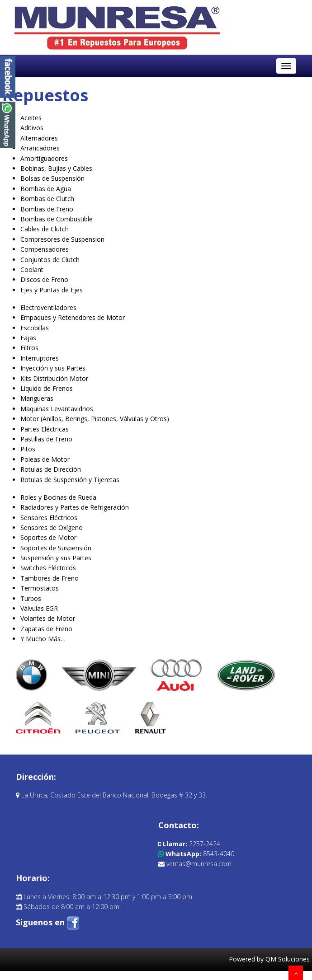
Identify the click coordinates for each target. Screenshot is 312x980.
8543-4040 (196, 854)
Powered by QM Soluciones (269, 959)
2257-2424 (189, 844)
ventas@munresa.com (195, 864)
